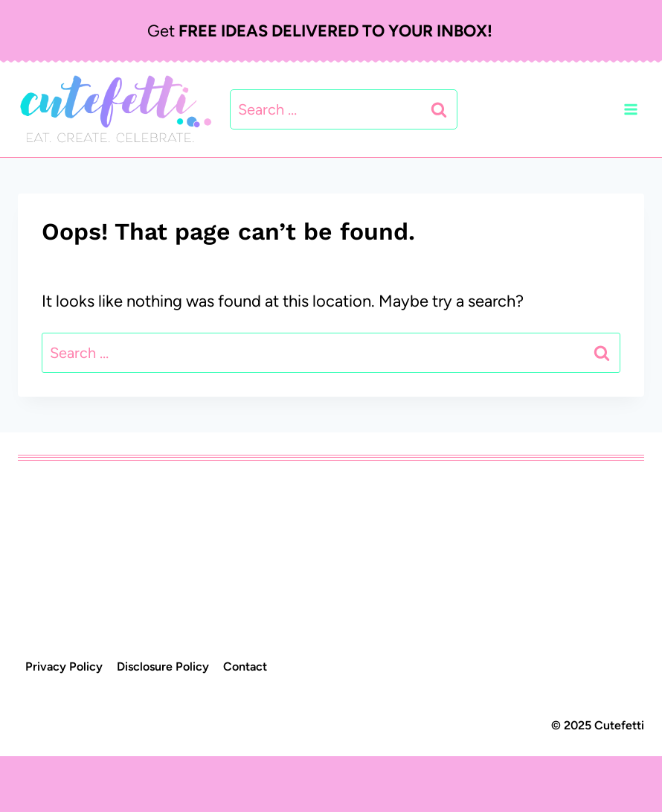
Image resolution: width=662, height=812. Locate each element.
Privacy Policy (64, 666)
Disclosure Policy (163, 666)
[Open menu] (630, 110)
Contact (245, 666)
